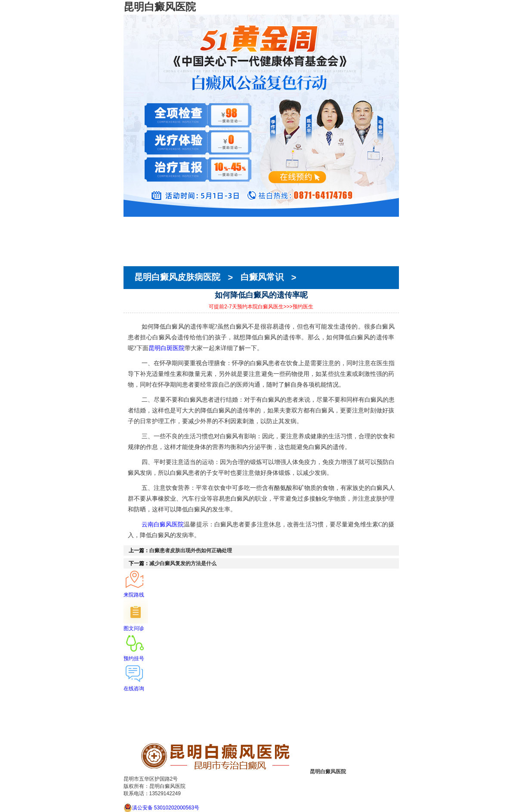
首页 (130, 223)
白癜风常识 (262, 277)
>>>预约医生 (298, 307)
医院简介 (136, 231)
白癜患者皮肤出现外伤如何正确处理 (191, 551)
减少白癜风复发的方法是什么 (183, 563)
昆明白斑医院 (167, 348)
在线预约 (136, 246)
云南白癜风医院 (163, 524)
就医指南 (136, 254)
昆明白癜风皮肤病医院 (179, 277)
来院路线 (136, 262)
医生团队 (136, 239)
